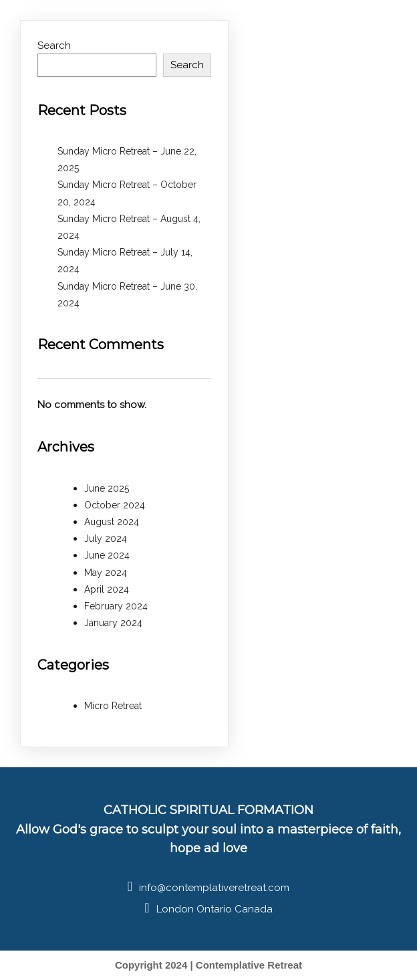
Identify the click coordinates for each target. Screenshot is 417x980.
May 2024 (106, 573)
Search (54, 45)
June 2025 (107, 488)
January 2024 (113, 623)
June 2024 (107, 555)
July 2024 (106, 538)
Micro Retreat (113, 706)
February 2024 (116, 606)
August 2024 (112, 522)
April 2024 (107, 589)
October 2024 (115, 505)
